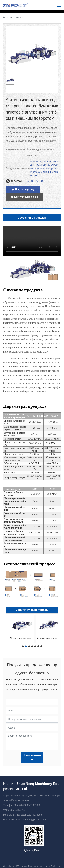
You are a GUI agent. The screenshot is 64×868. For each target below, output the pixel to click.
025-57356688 (22, 805)
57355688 (35, 805)
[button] (23, 646)
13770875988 (35, 815)
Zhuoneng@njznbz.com (34, 820)
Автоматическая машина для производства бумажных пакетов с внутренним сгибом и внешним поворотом (44, 168)
